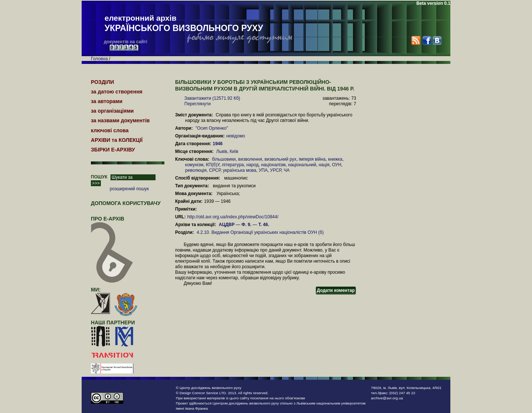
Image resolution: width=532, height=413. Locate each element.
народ (253, 165)
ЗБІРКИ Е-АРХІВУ (113, 150)
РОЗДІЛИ (103, 82)
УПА (263, 170)
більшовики (224, 159)
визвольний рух (280, 159)
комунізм (194, 165)
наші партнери (113, 322)
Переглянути (197, 104)
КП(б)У (213, 165)
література (233, 165)
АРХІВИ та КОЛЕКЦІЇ (117, 140)
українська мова (239, 170)
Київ (234, 151)
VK (437, 40)
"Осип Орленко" (212, 128)
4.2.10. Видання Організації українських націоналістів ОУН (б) (260, 232)
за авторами (107, 101)
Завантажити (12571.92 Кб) (212, 98)
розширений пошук (129, 189)
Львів (222, 151)
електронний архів (184, 24)
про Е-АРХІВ (112, 222)
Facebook (427, 40)
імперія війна (312, 159)
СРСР (215, 170)
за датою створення (117, 92)
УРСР (276, 170)
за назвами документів (120, 120)
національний (302, 165)
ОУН (336, 165)
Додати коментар (336, 290)
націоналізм (273, 165)
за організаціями (112, 111)
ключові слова (110, 130)
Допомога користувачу (126, 203)
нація (324, 165)
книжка (335, 159)
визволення (250, 159)
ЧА (287, 170)
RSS (416, 40)
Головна (99, 59)
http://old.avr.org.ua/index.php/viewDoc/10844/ (233, 217)
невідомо (236, 136)
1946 (218, 144)
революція (196, 170)
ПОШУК (99, 177)
